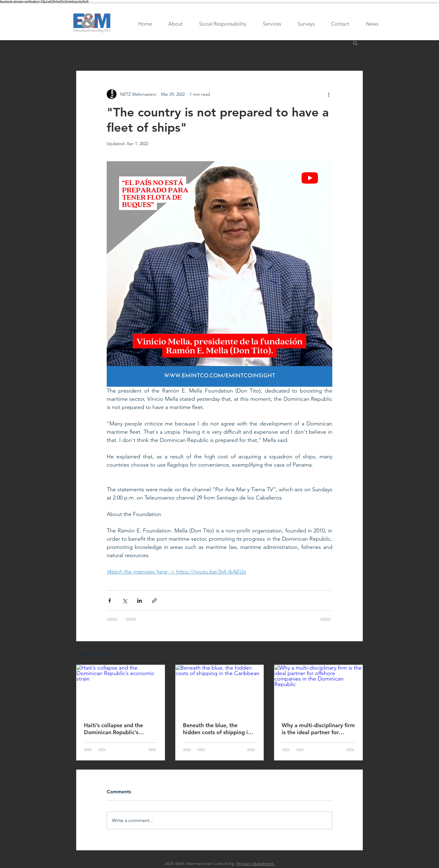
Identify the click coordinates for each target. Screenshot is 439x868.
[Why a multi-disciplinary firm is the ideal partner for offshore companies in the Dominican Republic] (318, 690)
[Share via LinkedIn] (139, 601)
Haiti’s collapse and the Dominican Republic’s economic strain (113, 729)
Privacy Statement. (256, 864)
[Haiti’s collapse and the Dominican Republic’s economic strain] (121, 690)
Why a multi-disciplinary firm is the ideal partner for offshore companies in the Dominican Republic (318, 729)
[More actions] (329, 94)
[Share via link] (154, 601)
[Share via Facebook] (110, 601)
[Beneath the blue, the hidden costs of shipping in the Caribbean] (220, 690)
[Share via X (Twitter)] (125, 601)
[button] (355, 43)
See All (356, 653)
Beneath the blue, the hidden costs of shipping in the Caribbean (217, 729)
